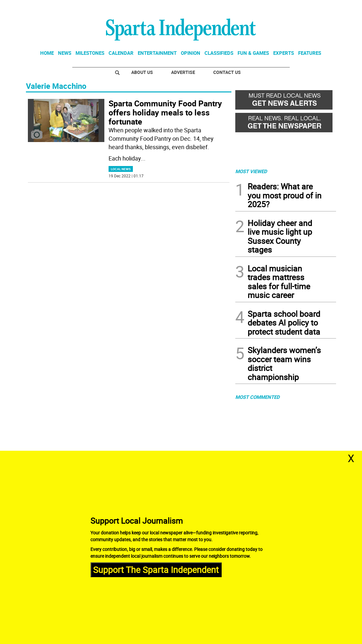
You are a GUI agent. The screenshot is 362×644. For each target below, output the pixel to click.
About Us (142, 72)
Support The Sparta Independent (156, 570)
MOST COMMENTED (257, 397)
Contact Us (227, 72)
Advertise (183, 72)
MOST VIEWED (251, 171)
